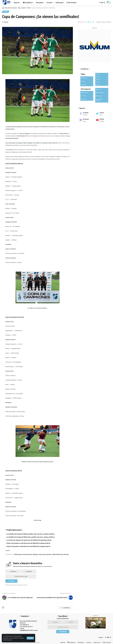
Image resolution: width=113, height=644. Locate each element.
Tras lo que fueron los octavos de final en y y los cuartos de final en (31, 143)
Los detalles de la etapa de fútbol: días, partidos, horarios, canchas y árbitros (31, 537)
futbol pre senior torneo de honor (42, 554)
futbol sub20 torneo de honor (61, 554)
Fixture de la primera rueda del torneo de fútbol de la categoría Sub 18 (28, 543)
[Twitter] (102, 3)
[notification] (107, 3)
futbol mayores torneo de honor (23, 554)
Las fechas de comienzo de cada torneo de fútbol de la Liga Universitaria (29, 540)
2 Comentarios (65, 608)
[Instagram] (104, 3)
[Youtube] (103, 120)
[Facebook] (100, 3)
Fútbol (6, 12)
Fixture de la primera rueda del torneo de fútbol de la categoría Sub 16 (28, 546)
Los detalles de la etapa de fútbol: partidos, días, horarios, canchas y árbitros (31, 534)
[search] (110, 3)
